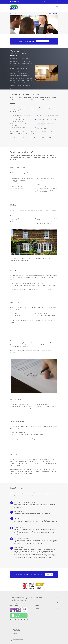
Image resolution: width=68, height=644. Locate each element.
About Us (37, 608)
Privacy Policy (17, 605)
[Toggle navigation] (57, 7)
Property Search (39, 597)
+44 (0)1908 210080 (15, 2)
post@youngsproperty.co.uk (52, 2)
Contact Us (49, 575)
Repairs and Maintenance (22, 538)
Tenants (37, 603)
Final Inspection (19, 548)
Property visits (19, 527)
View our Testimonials (42, 41)
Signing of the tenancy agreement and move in (28, 518)
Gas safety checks (19, 512)
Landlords (37, 600)
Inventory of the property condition (25, 502)
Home (50, 14)
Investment (38, 605)
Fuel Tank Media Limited (22, 620)
